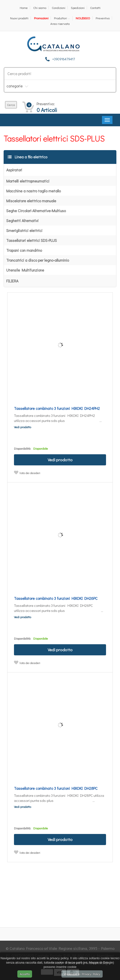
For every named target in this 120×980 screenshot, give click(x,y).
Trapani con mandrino (24, 250)
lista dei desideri (30, 473)
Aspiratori (14, 170)
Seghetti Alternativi (22, 220)
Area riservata (60, 24)
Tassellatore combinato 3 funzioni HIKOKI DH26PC (56, 598)
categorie (15, 86)
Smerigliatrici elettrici (24, 230)
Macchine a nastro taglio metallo (33, 191)
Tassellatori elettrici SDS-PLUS (32, 240)
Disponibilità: (23, 448)
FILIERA (12, 281)
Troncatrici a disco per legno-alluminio (38, 260)
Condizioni (59, 8)
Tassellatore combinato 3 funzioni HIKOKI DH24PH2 (57, 408)
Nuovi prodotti (19, 18)
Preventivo (103, 18)
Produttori (60, 18)
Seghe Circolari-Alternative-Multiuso (36, 211)
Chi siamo (40, 8)
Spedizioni (78, 8)
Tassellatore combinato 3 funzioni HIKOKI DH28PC (56, 788)
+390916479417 (64, 59)
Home (24, 8)
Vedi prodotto (23, 427)
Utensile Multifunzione (25, 270)
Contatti (95, 8)
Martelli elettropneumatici (28, 181)
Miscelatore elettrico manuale (31, 201)
